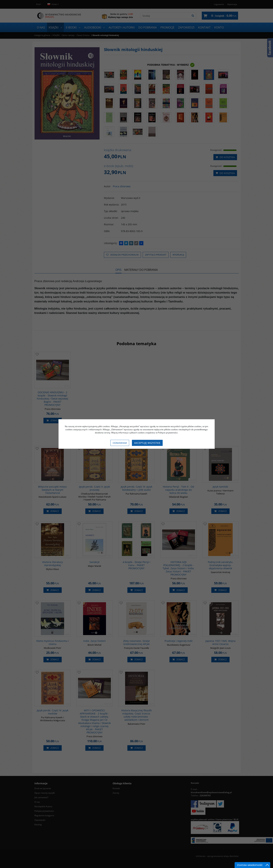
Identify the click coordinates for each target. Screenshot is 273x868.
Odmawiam (120, 443)
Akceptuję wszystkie (147, 443)
